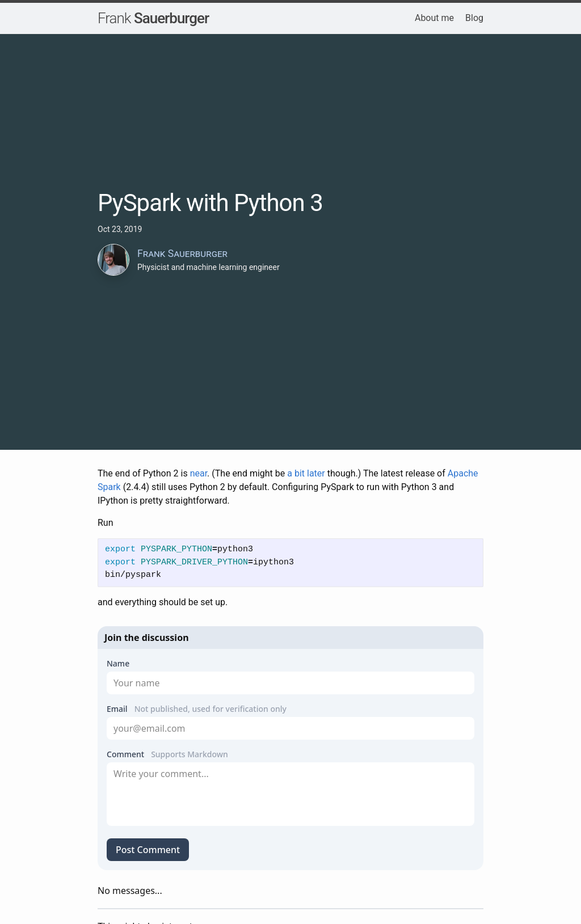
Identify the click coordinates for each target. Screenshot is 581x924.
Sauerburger (153, 18)
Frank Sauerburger (182, 254)
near (199, 473)
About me (434, 18)
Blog (474, 18)
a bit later (306, 473)
